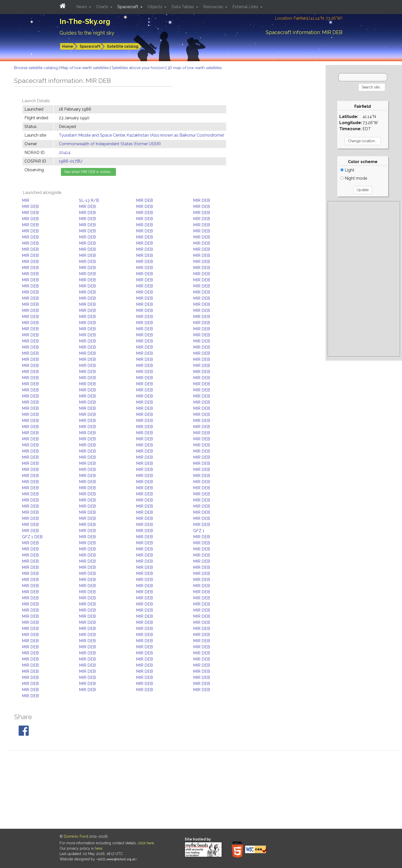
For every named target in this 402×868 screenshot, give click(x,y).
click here (146, 843)
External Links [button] (246, 7)
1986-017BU (71, 161)
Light (347, 170)
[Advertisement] (364, 279)
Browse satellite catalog (36, 68)
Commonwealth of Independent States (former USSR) (110, 144)
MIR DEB (144, 200)
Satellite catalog (123, 46)
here (98, 848)
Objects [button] (155, 7)
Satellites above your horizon (139, 68)
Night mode (354, 178)
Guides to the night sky (87, 33)
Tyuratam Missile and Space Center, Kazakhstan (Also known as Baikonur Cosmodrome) (142, 135)
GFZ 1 (199, 531)
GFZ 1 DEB (32, 537)
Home (68, 46)
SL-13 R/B (89, 200)
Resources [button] (214, 7)
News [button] (82, 7)
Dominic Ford (76, 836)
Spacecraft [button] (128, 7)
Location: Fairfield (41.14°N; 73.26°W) (309, 18)
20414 (65, 153)
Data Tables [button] (183, 7)
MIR (26, 200)
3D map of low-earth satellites (195, 68)
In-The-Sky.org (85, 22)
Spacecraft (90, 46)
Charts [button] (103, 7)
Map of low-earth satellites (85, 68)
